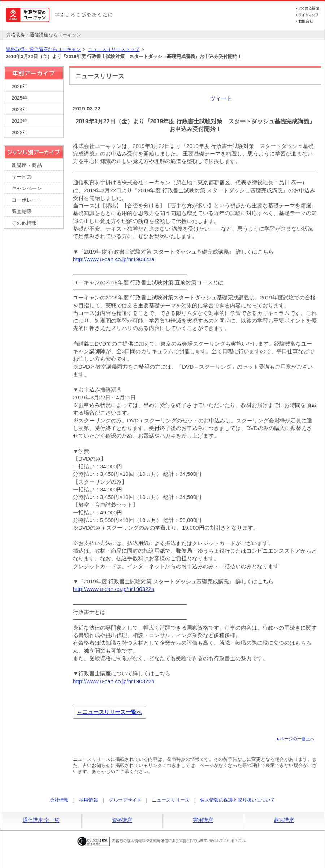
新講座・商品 (27, 165)
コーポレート (27, 200)
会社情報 (59, 800)
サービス (22, 177)
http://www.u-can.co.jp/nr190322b (114, 681)
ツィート (221, 98)
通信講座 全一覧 (41, 820)
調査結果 (22, 212)
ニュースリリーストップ (114, 49)
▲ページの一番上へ (295, 739)
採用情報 (88, 800)
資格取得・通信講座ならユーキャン (43, 49)
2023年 (19, 121)
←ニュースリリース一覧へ (109, 712)
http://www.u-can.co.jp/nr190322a (114, 259)
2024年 (19, 109)
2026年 (19, 86)
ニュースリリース (171, 800)
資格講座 (122, 820)
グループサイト (125, 800)
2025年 (19, 98)
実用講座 (203, 820)
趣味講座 (284, 820)
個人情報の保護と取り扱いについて (238, 800)
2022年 (19, 133)
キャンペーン (27, 188)
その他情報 (24, 223)
